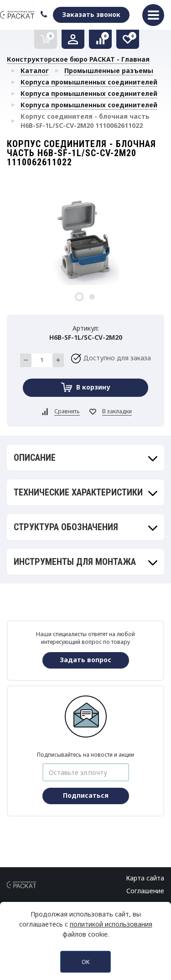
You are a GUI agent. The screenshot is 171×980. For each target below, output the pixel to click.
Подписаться (86, 795)
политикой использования (111, 924)
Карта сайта (145, 878)
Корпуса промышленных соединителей (89, 82)
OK (86, 962)
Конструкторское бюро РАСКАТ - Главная (78, 59)
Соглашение (145, 891)
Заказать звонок (91, 14)
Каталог (35, 71)
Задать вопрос (85, 660)
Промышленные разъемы (109, 71)
